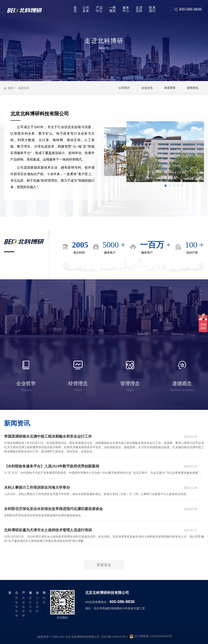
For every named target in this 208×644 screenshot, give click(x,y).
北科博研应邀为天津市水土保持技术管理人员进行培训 (48, 530)
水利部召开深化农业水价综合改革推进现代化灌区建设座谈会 (53, 509)
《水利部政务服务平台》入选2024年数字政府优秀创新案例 (52, 466)
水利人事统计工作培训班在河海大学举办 (37, 488)
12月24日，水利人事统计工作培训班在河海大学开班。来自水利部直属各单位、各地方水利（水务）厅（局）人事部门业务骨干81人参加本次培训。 (96, 494)
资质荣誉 (170, 88)
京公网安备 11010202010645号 (153, 636)
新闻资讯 (193, 88)
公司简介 (124, 88)
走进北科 (24, 88)
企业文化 (147, 88)
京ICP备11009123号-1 (114, 637)
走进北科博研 (104, 40)
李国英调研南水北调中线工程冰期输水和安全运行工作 (48, 436)
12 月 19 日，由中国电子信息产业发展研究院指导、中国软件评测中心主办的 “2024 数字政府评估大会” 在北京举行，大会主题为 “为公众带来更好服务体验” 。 (103, 473)
